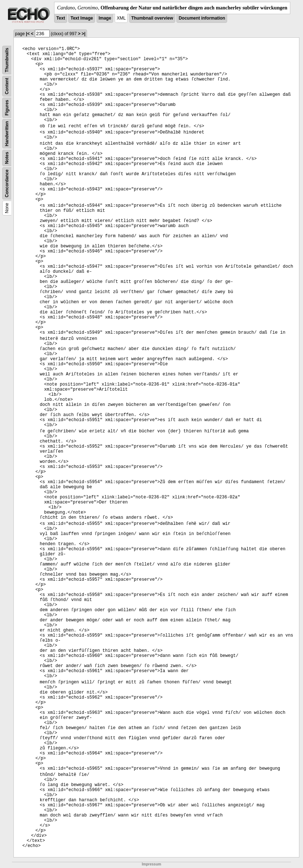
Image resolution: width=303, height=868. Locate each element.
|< (28, 34)
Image (105, 18)
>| (83, 34)
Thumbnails (7, 60)
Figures (7, 108)
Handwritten (7, 134)
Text (61, 18)
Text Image (82, 18)
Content (7, 86)
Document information (202, 18)
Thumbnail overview (152, 18)
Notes (7, 158)
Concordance (7, 183)
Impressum (151, 864)
